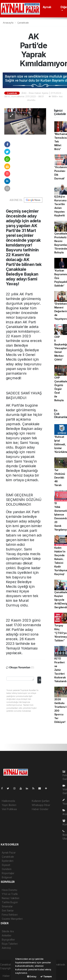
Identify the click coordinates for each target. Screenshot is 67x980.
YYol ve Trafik (10, 894)
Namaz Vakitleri (11, 898)
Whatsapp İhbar (41, 805)
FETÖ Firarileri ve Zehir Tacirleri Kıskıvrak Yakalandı (60, 670)
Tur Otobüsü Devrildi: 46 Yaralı (60, 478)
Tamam (46, 976)
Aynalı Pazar (9, 853)
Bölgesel (7, 877)
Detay (32, 976)
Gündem (7, 869)
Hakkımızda (8, 801)
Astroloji (6, 948)
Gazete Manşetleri (12, 919)
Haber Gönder (40, 809)
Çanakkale (23, 23)
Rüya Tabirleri (10, 944)
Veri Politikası (9, 809)
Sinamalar (7, 906)
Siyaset (6, 865)
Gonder (40, 680)
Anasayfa (8, 23)
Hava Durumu (9, 890)
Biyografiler (8, 940)
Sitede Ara (8, 931)
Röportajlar (8, 873)
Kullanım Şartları (41, 801)
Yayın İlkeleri (9, 805)
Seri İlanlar (8, 910)
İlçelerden (8, 861)
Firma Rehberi (10, 915)
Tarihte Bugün (10, 902)
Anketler (7, 935)
